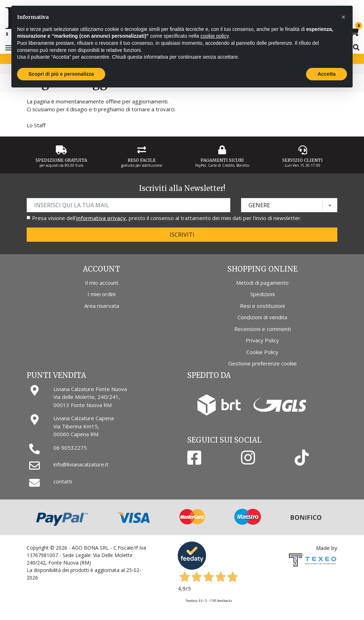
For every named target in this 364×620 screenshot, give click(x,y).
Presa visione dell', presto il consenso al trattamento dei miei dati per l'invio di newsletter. (167, 218)
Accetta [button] (326, 74)
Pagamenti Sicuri (222, 160)
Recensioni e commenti (263, 329)
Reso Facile (142, 160)
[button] (343, 17)
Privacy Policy (262, 340)
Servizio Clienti (303, 160)
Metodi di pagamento (262, 283)
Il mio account (102, 283)
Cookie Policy (262, 352)
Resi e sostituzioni (262, 306)
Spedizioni (263, 294)
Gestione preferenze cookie (263, 363)
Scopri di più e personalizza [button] (61, 74)
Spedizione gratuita (61, 160)
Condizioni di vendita (262, 317)
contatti (63, 481)
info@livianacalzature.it (81, 464)
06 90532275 (70, 448)
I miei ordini (101, 294)
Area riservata (102, 306)
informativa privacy (101, 218)
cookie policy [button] (215, 36)
